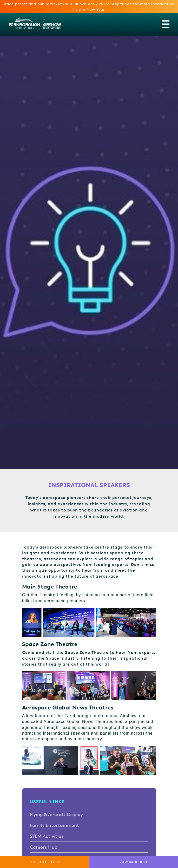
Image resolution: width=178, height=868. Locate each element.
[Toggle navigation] (166, 24)
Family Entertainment (54, 825)
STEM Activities (47, 836)
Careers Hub (44, 847)
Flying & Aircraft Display (56, 814)
